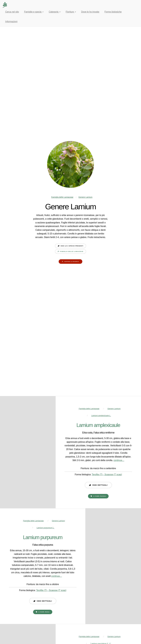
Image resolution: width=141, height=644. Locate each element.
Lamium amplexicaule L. (101, 416)
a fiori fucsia (100, 496)
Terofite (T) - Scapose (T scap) (107, 475)
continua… (119, 460)
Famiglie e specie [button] (34, 12)
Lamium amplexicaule (98, 425)
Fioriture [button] (71, 12)
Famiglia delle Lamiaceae (62, 197)
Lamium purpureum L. (45, 528)
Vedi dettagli (100, 485)
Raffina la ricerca (72, 262)
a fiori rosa (44, 612)
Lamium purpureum (43, 537)
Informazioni (11, 22)
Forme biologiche (113, 12)
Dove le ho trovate (90, 12)
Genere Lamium (85, 197)
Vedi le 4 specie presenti (72, 246)
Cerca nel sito (12, 12)
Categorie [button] (55, 12)
